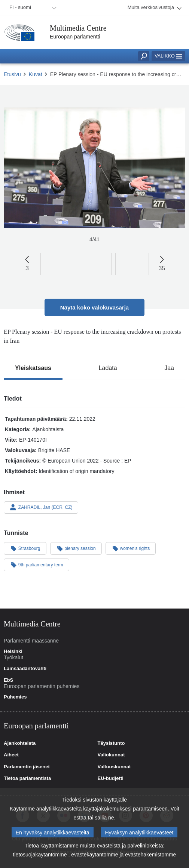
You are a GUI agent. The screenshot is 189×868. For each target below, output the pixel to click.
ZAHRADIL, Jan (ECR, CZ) (41, 507)
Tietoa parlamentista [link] (27, 778)
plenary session (76, 548)
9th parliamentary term (36, 564)
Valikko (168, 56)
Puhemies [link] (15, 697)
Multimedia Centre (78, 28)
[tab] (33, 368)
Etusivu (12, 74)
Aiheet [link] (11, 755)
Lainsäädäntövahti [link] (25, 669)
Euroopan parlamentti (75, 37)
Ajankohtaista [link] (20, 743)
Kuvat (36, 74)
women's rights (131, 548)
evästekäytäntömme (94, 856)
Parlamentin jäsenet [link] (27, 767)
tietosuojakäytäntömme (40, 856)
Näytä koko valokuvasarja (94, 307)
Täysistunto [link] (111, 743)
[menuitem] (32, 8)
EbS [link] (8, 680)
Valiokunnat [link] (111, 755)
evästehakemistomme (150, 856)
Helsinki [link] (13, 651)
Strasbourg (25, 548)
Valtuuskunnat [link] (114, 767)
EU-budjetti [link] (111, 778)
